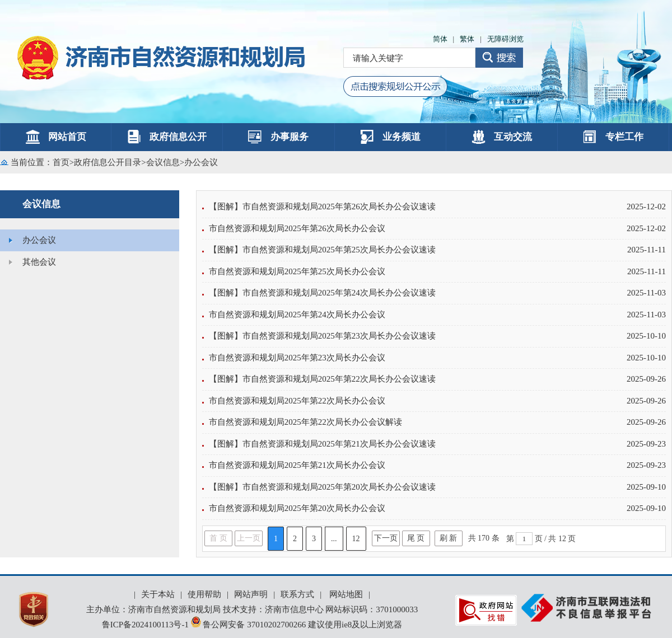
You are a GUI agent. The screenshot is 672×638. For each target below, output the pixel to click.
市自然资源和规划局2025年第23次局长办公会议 (297, 358)
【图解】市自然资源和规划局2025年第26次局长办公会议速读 (322, 207)
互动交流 (502, 137)
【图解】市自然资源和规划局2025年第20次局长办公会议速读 (322, 487)
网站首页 (56, 137)
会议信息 (163, 162)
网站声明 (251, 594)
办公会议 (201, 162)
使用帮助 (204, 594)
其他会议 (39, 262)
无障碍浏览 (505, 39)
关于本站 (158, 594)
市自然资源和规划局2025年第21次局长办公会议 (297, 465)
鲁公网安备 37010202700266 (249, 625)
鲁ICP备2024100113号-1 (145, 625)
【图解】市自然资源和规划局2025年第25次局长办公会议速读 (322, 250)
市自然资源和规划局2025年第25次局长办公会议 (297, 271)
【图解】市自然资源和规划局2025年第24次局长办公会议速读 (322, 293)
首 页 (218, 538)
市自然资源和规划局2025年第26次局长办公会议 (297, 228)
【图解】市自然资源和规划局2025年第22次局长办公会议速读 (322, 379)
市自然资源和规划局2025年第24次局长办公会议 (297, 315)
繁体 (467, 39)
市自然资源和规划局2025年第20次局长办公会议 (297, 508)
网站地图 (346, 594)
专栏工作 (613, 137)
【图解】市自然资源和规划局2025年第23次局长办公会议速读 (322, 336)
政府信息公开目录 (108, 162)
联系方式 (297, 594)
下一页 (386, 538)
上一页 (249, 538)
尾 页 (416, 538)
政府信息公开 (167, 137)
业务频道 (390, 137)
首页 (61, 162)
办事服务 (278, 137)
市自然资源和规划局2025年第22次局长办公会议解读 (305, 422)
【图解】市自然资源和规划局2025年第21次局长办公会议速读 (322, 444)
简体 (440, 39)
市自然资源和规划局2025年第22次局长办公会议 (297, 401)
